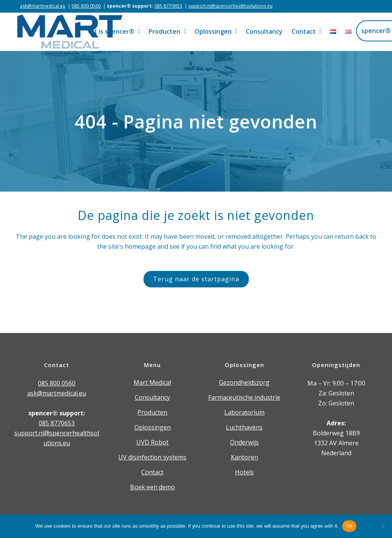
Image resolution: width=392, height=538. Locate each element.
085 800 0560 (86, 6)
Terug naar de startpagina (196, 279)
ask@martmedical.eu (43, 6)
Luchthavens (244, 427)
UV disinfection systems (152, 457)
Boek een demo (153, 487)
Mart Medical (152, 382)
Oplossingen (153, 427)
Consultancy (152, 397)
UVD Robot (152, 442)
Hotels (244, 472)
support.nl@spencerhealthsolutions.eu (230, 6)
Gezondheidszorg (244, 382)
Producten (152, 412)
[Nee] (382, 526)
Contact (152, 472)
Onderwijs (244, 442)
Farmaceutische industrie (244, 397)
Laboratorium (244, 412)
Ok (349, 526)
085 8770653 (168, 6)
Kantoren (244, 457)
